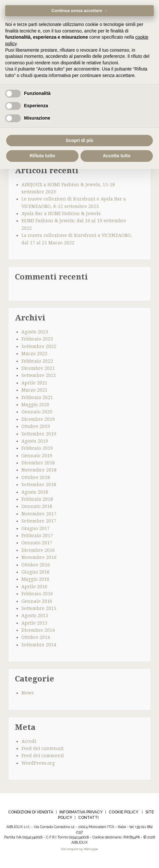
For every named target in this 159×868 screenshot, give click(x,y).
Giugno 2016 (36, 572)
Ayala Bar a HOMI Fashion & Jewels (61, 214)
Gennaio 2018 (37, 506)
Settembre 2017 (39, 521)
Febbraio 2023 (37, 339)
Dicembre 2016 (38, 550)
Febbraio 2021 (37, 397)
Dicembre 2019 (38, 419)
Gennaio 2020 (37, 412)
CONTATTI (88, 818)
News (28, 693)
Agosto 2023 (35, 332)
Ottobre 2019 (36, 426)
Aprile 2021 (34, 383)
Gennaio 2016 (37, 601)
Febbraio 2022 (37, 361)
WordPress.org (38, 763)
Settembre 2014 (39, 645)
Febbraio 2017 (37, 536)
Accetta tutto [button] (117, 156)
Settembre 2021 (39, 375)
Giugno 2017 (36, 528)
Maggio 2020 (35, 405)
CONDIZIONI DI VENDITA (31, 812)
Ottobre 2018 (36, 477)
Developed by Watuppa (79, 849)
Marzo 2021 (34, 390)
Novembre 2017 (39, 514)
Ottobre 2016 (36, 565)
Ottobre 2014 (36, 637)
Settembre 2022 (39, 346)
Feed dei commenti (43, 756)
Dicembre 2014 (38, 630)
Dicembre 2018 (38, 463)
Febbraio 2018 (37, 499)
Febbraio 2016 (37, 594)
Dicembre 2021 (38, 368)
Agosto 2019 (35, 441)
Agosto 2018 (35, 492)
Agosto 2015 (35, 615)
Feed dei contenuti (43, 748)
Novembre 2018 (39, 470)
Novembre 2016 (39, 557)
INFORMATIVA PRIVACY (81, 812)
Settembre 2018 (39, 485)
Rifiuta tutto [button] (42, 156)
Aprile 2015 (34, 623)
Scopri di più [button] (80, 140)
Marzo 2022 (34, 354)
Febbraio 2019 (37, 448)
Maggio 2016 (35, 579)
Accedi (29, 741)
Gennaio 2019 (37, 456)
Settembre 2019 (39, 434)
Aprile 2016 (34, 587)
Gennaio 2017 (37, 543)
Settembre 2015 (39, 608)
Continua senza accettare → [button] (79, 11)
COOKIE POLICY (123, 812)
